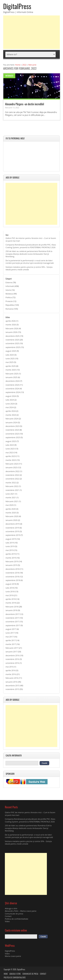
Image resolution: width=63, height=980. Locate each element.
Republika (10, 305)
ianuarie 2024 (11, 422)
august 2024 (11, 396)
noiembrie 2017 (12, 618)
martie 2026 (11, 325)
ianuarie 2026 (11, 332)
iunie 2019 (10, 546)
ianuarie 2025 (11, 377)
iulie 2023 (10, 445)
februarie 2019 (12, 561)
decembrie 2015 (13, 685)
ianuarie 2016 (11, 682)
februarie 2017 (12, 648)
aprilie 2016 (11, 670)
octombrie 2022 (12, 479)
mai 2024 (9, 407)
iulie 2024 (10, 400)
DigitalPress (17, 6)
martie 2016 (11, 674)
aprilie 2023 (11, 456)
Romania (9, 309)
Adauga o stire (11, 908)
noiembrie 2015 (12, 689)
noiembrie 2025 (12, 340)
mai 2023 (9, 452)
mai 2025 (9, 362)
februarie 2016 (12, 678)
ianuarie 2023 (11, 467)
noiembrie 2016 (12, 659)
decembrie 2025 (13, 336)
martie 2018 (11, 603)
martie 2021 (11, 497)
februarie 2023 (12, 464)
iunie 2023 (10, 449)
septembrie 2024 (13, 392)
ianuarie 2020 (11, 520)
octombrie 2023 (12, 434)
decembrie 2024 (13, 381)
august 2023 (11, 441)
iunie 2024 (10, 404)
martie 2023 (11, 460)
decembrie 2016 (13, 655)
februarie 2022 (12, 486)
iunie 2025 (10, 358)
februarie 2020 (12, 516)
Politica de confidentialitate (17, 919)
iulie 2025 (10, 355)
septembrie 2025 (13, 347)
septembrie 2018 (13, 580)
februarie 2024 (12, 419)
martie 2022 (11, 483)
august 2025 (11, 351)
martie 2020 (11, 513)
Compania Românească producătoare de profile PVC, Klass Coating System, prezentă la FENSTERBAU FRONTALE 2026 (31, 246)
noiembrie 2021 (12, 490)
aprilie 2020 (11, 509)
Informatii (9, 76)
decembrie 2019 (13, 524)
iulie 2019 (10, 543)
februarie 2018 (12, 607)
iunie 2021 (10, 494)
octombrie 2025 (12, 343)
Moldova (9, 294)
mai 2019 (9, 550)
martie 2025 (11, 370)
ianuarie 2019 (11, 565)
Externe (9, 282)
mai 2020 (9, 505)
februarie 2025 (12, 374)
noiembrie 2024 (12, 385)
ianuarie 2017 (11, 652)
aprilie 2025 (11, 366)
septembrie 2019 (13, 535)
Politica (9, 297)
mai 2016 (9, 667)
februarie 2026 (12, 328)
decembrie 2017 (13, 614)
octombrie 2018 (12, 577)
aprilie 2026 (11, 321)
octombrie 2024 (12, 389)
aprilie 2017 (11, 640)
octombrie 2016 (12, 663)
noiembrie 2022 (12, 475)
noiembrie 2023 (12, 430)
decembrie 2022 (13, 471)
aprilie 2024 (11, 411)
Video (7, 921)
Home (6, 974)
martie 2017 (11, 644)
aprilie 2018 (11, 599)
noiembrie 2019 (12, 528)
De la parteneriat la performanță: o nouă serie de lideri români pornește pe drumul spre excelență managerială (30, 262)
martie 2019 (11, 558)
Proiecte (9, 301)
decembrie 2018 (13, 569)
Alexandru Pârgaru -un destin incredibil (25, 104)
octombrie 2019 (12, 531)
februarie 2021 (12, 501)
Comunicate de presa (14, 914)
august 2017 (11, 629)
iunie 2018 (10, 591)
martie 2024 (11, 415)
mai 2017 (9, 637)
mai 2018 (9, 595)
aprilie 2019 (11, 554)
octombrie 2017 (12, 622)
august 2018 (11, 584)
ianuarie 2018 (11, 610)
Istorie (8, 290)
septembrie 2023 (13, 437)
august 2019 (11, 539)
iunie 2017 (10, 633)
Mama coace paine (13, 956)
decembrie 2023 (13, 426)
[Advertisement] (32, 32)
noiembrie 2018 (12, 573)
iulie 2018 (10, 588)
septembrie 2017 (13, 625)
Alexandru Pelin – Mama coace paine (21, 911)
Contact (8, 916)
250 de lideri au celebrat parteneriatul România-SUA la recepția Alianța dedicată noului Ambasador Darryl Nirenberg (29, 254)
